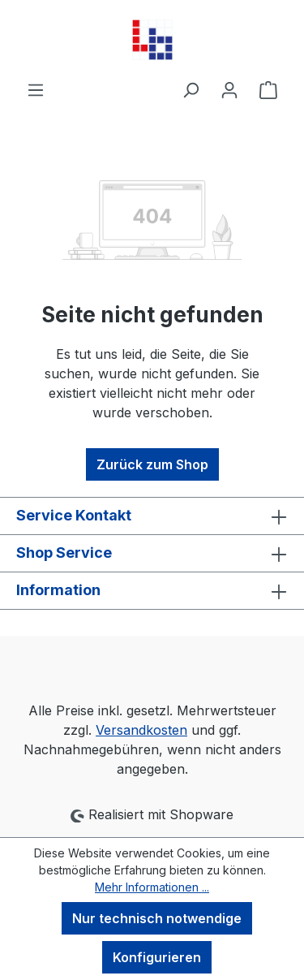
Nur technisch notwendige (157, 918)
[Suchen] (191, 89)
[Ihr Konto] (229, 89)
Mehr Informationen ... (152, 887)
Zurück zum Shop (152, 464)
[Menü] (36, 89)
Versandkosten (141, 730)
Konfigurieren (157, 957)
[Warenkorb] (268, 89)
